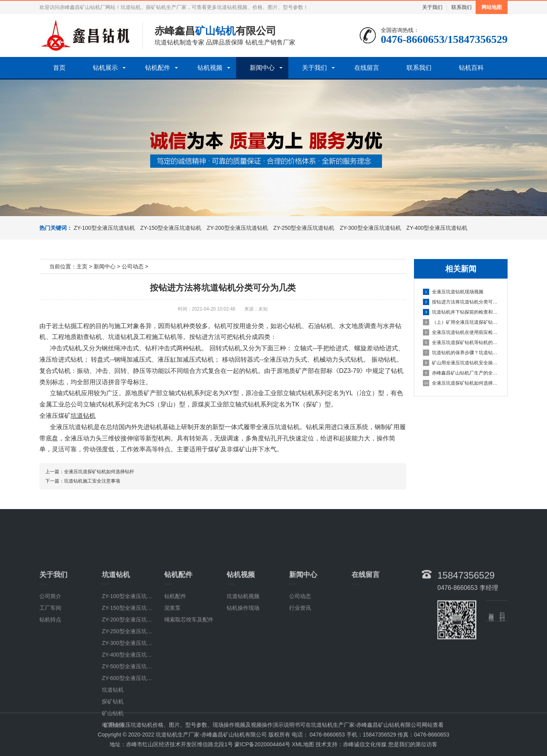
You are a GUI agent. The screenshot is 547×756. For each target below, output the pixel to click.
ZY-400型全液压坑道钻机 (436, 228)
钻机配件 (158, 68)
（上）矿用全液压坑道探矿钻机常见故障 (461, 322)
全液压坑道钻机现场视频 (453, 292)
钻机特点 (50, 689)
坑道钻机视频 (243, 665)
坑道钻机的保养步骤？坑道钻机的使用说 (461, 353)
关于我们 (432, 7)
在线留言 (367, 68)
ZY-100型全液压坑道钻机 (104, 228)
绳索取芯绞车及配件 (189, 689)
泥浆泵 (172, 677)
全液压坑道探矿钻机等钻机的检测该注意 (461, 343)
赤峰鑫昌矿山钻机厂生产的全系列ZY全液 (461, 373)
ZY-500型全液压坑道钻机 (132, 736)
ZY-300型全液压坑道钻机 (370, 228)
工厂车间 (50, 677)
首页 (59, 68)
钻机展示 (105, 68)
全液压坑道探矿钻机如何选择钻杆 (461, 383)
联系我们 (462, 7)
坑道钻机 (121, 337)
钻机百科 (471, 68)
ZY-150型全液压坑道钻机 (170, 228)
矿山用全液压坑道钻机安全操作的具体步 (461, 363)
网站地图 (492, 7)
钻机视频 (210, 68)
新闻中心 (262, 68)
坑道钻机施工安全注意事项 (92, 481)
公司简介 (50, 665)
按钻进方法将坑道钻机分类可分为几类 (461, 302)
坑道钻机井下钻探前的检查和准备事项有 (461, 312)
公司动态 (133, 266)
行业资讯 (300, 677)
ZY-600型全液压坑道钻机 (132, 747)
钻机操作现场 (243, 677)
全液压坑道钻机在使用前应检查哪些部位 (461, 332)
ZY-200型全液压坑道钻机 (237, 228)
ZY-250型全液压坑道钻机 (303, 228)
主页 (82, 266)
